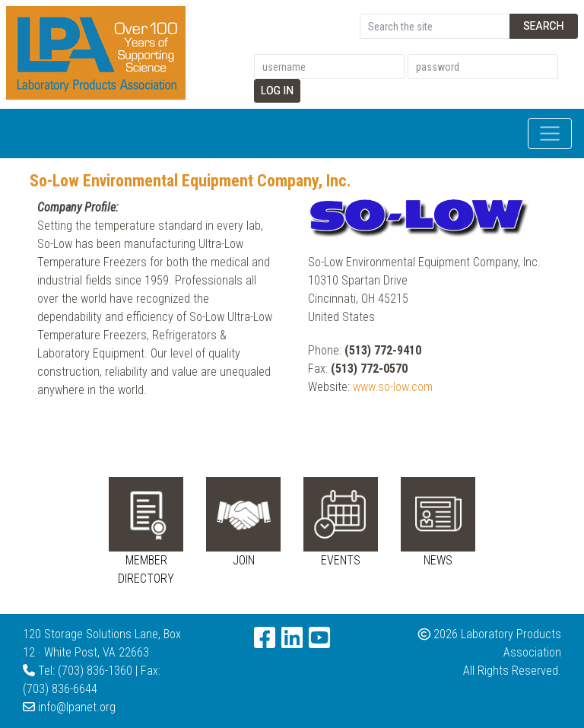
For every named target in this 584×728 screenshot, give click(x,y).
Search (543, 26)
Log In (278, 91)
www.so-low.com (393, 387)
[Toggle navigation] (550, 134)
